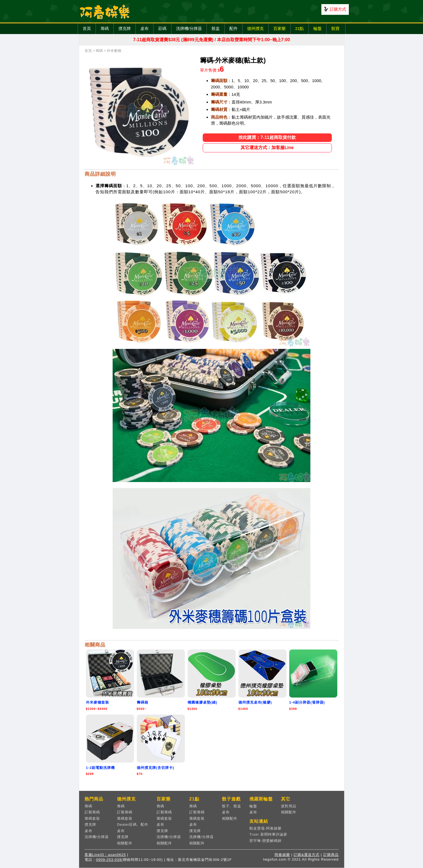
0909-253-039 (109, 860)
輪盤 (318, 28)
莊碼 (162, 28)
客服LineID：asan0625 (105, 855)
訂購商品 (331, 855)
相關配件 (125, 843)
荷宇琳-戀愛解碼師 (265, 841)
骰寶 (335, 28)
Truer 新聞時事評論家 (268, 834)
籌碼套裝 (92, 818)
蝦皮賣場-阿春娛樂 (265, 828)
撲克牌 (125, 28)
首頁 (87, 28)
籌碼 (105, 28)
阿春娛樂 (282, 855)
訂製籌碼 (92, 812)
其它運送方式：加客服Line (267, 148)
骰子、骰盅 (232, 806)
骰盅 (216, 28)
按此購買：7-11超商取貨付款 (267, 137)
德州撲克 (255, 28)
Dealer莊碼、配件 (133, 824)
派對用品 (289, 806)
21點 (300, 28)
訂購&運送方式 (307, 855)
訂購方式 (338, 9)
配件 (233, 28)
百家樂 (279, 28)
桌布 (144, 28)
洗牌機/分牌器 (189, 28)
